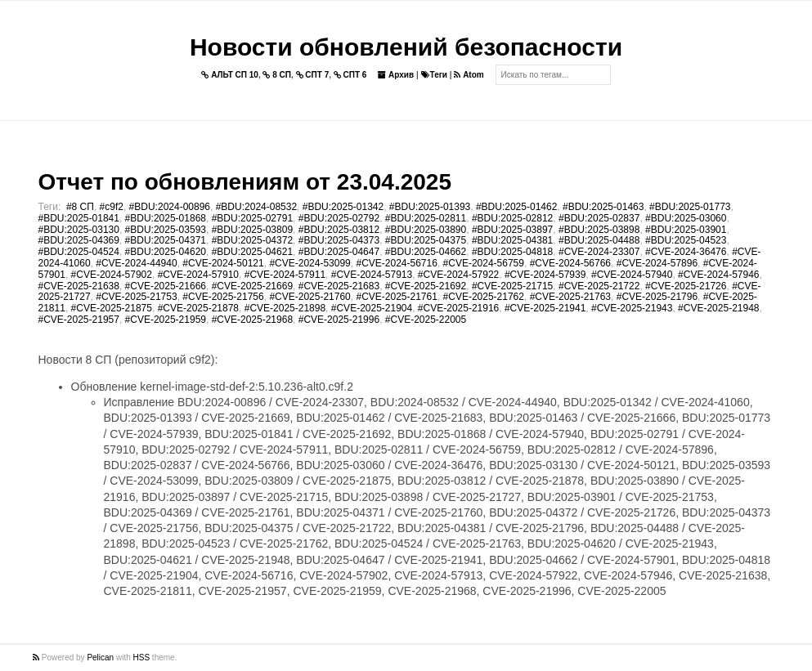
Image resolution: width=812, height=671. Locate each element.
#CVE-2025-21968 (252, 320)
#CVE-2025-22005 (426, 320)
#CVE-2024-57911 (285, 275)
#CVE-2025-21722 (599, 286)
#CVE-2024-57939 (545, 275)
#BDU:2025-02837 (599, 218)
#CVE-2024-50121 (223, 263)
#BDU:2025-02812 (512, 218)
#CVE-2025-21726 (686, 286)
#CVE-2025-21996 (339, 320)
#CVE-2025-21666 (166, 286)
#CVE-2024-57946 (718, 275)
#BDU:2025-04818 (512, 252)
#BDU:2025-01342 (343, 207)
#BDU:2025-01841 (79, 218)
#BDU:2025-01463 (603, 207)
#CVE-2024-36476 (686, 252)
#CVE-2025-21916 (458, 308)
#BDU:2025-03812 (339, 230)
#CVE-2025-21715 (512, 286)
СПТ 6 (350, 75)
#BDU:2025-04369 (79, 240)
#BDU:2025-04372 (252, 240)
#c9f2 (112, 207)
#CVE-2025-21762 (484, 297)
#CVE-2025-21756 (223, 297)
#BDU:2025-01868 (166, 218)
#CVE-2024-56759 (484, 263)
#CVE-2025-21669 (252, 286)
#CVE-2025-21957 (79, 320)
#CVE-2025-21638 (79, 286)
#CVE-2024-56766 (570, 263)
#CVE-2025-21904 (372, 308)
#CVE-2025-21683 (339, 286)
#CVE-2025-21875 (112, 308)
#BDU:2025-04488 (599, 240)
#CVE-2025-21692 (426, 286)
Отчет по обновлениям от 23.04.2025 (245, 182)
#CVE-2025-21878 (198, 308)
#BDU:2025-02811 (426, 218)
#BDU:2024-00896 (170, 207)
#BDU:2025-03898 (599, 230)
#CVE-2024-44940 (136, 263)
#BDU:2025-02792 (339, 218)
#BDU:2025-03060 (686, 218)
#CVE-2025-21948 (718, 308)
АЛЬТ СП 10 (230, 75)
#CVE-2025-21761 (396, 297)
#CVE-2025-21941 (545, 308)
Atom (469, 75)
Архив (396, 75)
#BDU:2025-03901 (686, 230)
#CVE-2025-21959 (166, 320)
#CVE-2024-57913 (372, 275)
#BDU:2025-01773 (690, 207)
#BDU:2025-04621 (252, 252)
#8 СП (80, 207)
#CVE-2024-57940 (632, 275)
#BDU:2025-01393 (430, 207)
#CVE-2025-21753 (136, 297)
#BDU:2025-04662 (426, 252)
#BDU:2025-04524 (79, 252)
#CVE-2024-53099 (310, 263)
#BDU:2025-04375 (426, 240)
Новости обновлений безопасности (406, 47)
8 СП (277, 75)
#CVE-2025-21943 (632, 308)
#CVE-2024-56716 (396, 263)
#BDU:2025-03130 (79, 230)
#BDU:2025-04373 (339, 240)
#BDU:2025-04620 (166, 252)
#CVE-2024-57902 (112, 275)
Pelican (100, 658)
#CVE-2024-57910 (198, 275)
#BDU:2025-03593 (166, 230)
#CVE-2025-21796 (657, 297)
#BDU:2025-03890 (426, 230)
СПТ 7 (313, 75)
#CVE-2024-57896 (657, 263)
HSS (142, 658)
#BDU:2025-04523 (686, 240)
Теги (434, 75)
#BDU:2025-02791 (252, 218)
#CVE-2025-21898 (285, 308)
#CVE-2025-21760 (310, 297)
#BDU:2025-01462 (516, 207)
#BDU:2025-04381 (512, 240)
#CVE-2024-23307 (599, 252)
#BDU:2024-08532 (256, 207)
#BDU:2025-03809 (252, 230)
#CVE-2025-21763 (570, 297)
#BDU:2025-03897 (512, 230)
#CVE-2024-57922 (458, 275)
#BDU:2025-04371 (166, 240)
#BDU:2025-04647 (339, 252)
